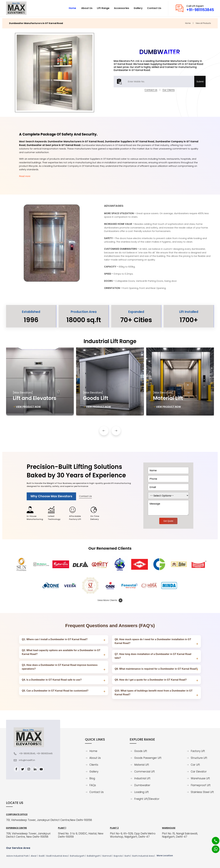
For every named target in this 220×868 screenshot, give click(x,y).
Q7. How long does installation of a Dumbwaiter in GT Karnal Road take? (153, 656)
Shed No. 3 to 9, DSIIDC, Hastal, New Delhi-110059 (81, 835)
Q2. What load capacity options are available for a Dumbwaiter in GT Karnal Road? (61, 652)
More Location (165, 856)
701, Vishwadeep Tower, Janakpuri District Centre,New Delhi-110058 (49, 820)
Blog (92, 779)
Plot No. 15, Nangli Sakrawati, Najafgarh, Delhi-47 (180, 835)
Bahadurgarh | (78, 856)
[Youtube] (41, 769)
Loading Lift (142, 792)
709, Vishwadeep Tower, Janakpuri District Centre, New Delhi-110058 (28, 835)
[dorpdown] (168, 496)
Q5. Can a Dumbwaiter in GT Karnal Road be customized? (55, 691)
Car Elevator (199, 772)
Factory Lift (198, 751)
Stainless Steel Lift (202, 792)
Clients (94, 765)
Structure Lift (199, 758)
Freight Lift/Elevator (147, 799)
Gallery (94, 772)
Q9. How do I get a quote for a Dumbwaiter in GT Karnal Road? (151, 680)
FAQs (93, 785)
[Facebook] (16, 769)
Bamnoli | (108, 856)
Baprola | (119, 856)
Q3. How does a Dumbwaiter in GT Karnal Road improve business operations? (60, 667)
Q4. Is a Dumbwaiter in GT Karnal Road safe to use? (52, 680)
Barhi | (128, 856)
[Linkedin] (35, 769)
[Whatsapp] (214, 848)
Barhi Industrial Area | (144, 856)
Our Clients (169, 88)
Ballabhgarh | (94, 856)
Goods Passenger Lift (148, 758)
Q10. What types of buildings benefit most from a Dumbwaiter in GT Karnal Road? (154, 693)
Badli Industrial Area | (58, 856)
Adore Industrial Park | (18, 856)
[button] (104, 429)
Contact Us (151, 88)
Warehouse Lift (200, 779)
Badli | (42, 856)
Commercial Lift (145, 772)
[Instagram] (29, 769)
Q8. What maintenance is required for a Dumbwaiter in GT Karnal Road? (156, 669)
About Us (95, 758)
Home (188, 22)
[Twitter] (23, 769)
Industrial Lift (142, 779)
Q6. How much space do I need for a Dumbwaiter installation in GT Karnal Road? (153, 641)
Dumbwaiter (142, 785)
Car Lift (195, 765)
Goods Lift (141, 751)
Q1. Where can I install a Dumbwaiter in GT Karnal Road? (55, 639)
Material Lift (142, 765)
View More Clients (110, 600)
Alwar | (34, 856)
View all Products (203, 22)
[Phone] (213, 839)
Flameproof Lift (201, 785)
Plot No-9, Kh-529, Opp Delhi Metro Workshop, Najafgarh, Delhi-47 (133, 835)
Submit (200, 80)
